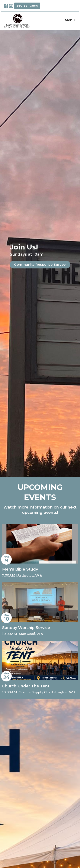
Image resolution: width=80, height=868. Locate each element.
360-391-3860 (27, 6)
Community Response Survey (40, 264)
